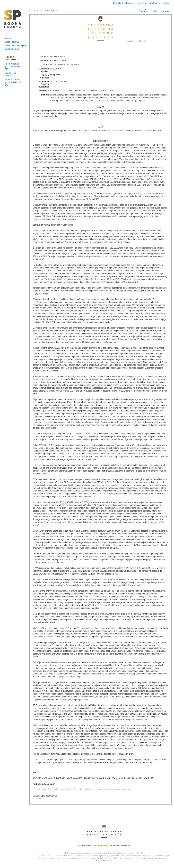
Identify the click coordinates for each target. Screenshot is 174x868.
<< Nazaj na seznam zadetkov (44, 11)
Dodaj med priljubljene (16, 45)
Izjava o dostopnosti (123, 845)
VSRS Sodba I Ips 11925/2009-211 (13, 66)
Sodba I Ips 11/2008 (10, 74)
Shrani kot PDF (12, 42)
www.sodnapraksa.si (104, 861)
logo (13, 19)
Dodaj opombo (12, 49)
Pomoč (166, 3)
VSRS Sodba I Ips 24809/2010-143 (13, 82)
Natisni (8, 38)
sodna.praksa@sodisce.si (104, 845)
